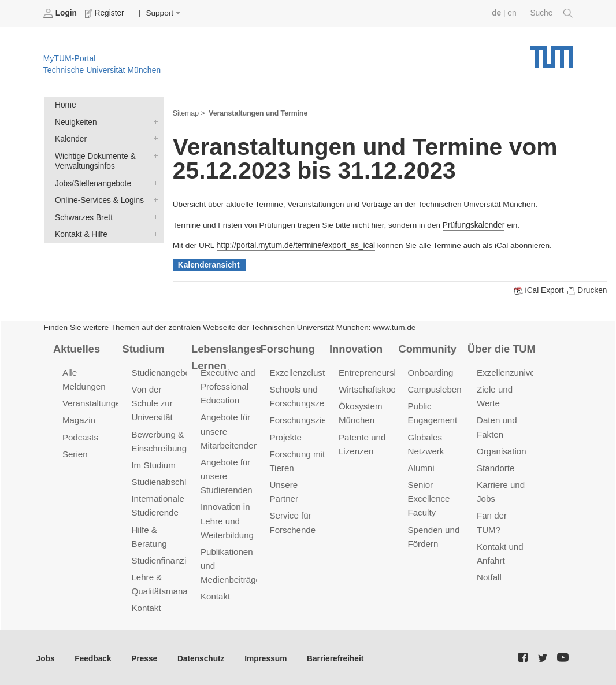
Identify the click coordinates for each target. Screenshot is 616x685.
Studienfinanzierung (169, 558)
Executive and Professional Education (228, 386)
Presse (144, 656)
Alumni (421, 467)
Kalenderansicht (209, 264)
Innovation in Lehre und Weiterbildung (227, 519)
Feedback (93, 656)
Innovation (356, 348)
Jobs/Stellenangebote (153, 182)
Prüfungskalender (474, 225)
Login (61, 13)
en (512, 13)
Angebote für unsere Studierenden (226, 475)
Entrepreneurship (372, 372)
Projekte (285, 436)
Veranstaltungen (94, 403)
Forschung (287, 348)
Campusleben (434, 389)
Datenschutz (200, 656)
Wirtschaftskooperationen (387, 389)
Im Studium (153, 464)
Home (65, 105)
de (497, 13)
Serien (75, 453)
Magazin (79, 419)
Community (427, 348)
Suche (552, 13)
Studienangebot (162, 372)
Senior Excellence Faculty (428, 497)
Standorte (496, 467)
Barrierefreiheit (333, 656)
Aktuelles (76, 348)
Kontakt (146, 606)
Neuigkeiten (153, 121)
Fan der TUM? (504, 514)
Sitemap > (189, 113)
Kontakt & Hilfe (153, 232)
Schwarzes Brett (153, 216)
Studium (143, 348)
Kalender (153, 138)
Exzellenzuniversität (515, 372)
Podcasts (80, 436)
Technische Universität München (552, 52)
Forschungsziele (301, 419)
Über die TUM (501, 348)
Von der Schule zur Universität (152, 403)
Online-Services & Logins (153, 199)
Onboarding (430, 372)
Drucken (587, 290)
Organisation (501, 450)
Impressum (264, 656)
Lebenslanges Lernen (226, 356)
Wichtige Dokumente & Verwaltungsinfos (153, 155)
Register (105, 13)
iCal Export (540, 290)
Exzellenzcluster (300, 372)
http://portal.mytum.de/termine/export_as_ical (295, 245)
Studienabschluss (165, 481)
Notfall (489, 561)
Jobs (46, 656)
